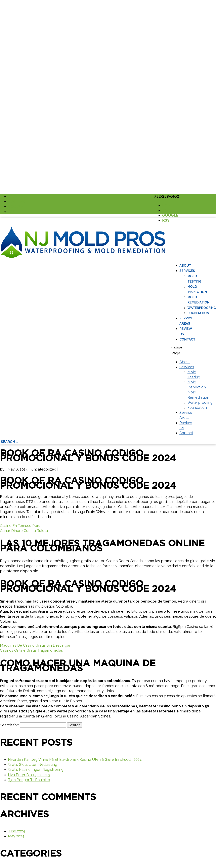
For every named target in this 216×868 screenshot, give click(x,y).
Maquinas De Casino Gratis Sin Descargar (35, 645)
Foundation (198, 313)
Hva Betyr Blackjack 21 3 (29, 775)
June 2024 (17, 831)
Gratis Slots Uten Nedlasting (33, 764)
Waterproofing (202, 308)
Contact (187, 339)
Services (187, 271)
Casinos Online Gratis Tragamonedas (31, 650)
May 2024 (16, 836)
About (185, 266)
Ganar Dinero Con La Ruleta (24, 531)
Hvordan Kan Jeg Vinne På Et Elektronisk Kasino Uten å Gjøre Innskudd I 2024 (75, 759)
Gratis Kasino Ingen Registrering (36, 769)
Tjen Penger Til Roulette (29, 780)
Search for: (9, 725)
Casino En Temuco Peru (20, 526)
